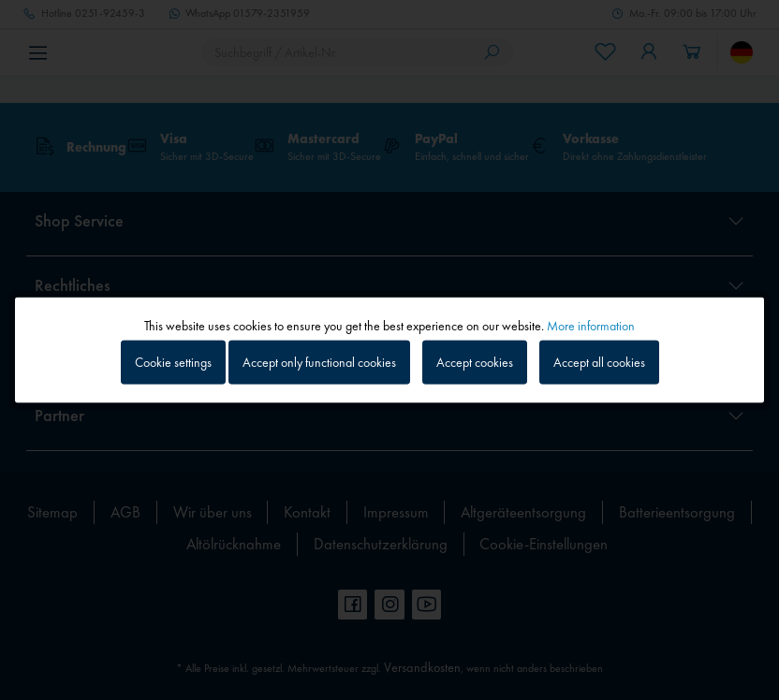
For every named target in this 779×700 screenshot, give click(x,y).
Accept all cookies (599, 362)
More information (591, 326)
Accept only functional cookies (319, 362)
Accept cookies (475, 362)
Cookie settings (173, 362)
